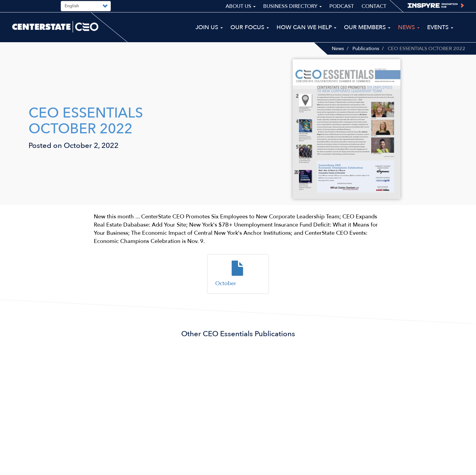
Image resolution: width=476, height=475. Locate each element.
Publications (366, 49)
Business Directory (292, 6)
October (226, 284)
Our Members (367, 27)
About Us (241, 6)
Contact (374, 6)
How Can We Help (306, 27)
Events (440, 27)
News (338, 49)
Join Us (209, 27)
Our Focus (250, 27)
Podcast (342, 6)
